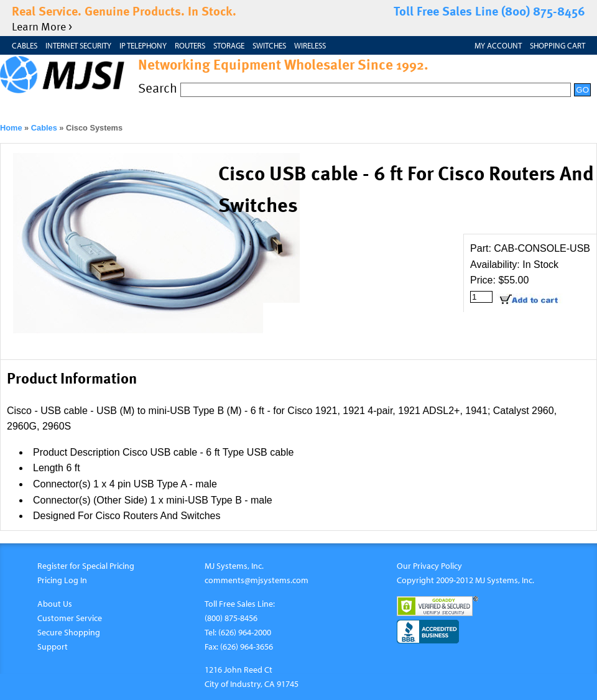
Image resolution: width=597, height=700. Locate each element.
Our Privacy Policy (429, 565)
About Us (55, 603)
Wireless (310, 45)
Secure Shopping (69, 632)
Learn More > (42, 26)
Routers (190, 45)
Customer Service (70, 618)
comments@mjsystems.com (257, 580)
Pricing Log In (62, 580)
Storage (229, 45)
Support (53, 646)
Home (11, 128)
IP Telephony (143, 45)
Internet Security (78, 45)
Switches (269, 45)
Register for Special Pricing (86, 565)
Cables (25, 45)
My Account (498, 45)
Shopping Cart (558, 45)
